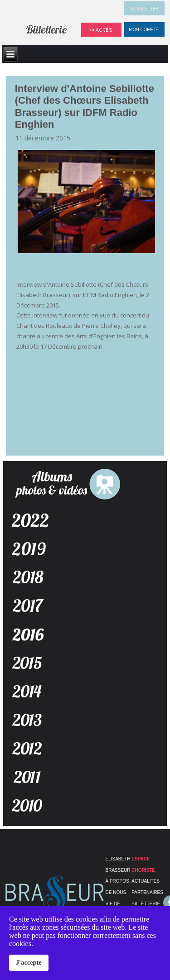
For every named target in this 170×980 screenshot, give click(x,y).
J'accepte (29, 962)
